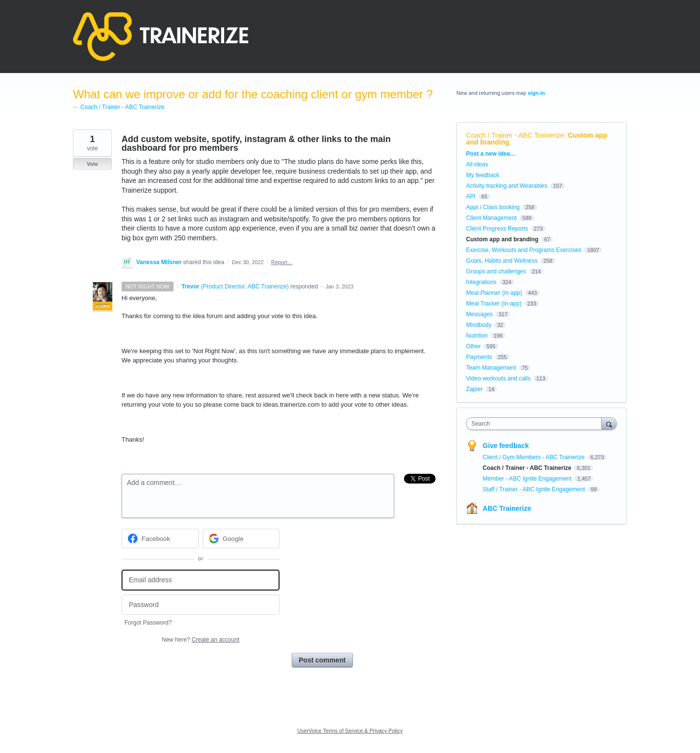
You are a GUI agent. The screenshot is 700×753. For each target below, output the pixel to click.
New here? (201, 640)
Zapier (474, 389)
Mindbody (479, 325)
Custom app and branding (502, 239)
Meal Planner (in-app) (494, 293)
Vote (92, 164)
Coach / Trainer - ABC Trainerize (515, 135)
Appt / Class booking (493, 207)
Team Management (491, 368)
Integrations (481, 282)
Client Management (491, 218)
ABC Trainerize (507, 508)
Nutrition (477, 336)
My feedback (483, 175)
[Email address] (201, 580)
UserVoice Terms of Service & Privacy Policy (350, 731)
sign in (536, 93)
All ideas (477, 164)
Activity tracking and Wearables (507, 186)
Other (473, 346)
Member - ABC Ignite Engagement (528, 479)
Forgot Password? (148, 623)
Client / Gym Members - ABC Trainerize (534, 457)
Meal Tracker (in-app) (494, 304)
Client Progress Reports (497, 229)
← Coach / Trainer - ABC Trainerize (119, 107)
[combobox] (536, 424)
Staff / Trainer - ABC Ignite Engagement (535, 489)
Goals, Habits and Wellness (502, 261)
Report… (282, 262)
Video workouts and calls (499, 378)
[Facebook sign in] (160, 538)
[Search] (609, 423)
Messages (480, 314)
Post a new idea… (491, 154)
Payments (479, 357)
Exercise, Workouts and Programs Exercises (524, 250)
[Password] (201, 605)
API (471, 197)
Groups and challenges (496, 271)
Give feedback (506, 446)
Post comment (322, 660)
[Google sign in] (241, 538)
